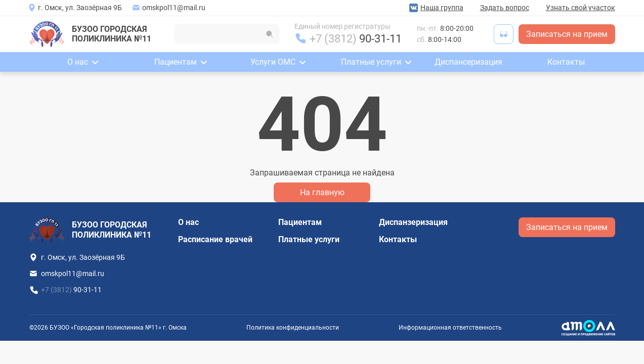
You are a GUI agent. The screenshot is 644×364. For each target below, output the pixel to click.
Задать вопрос (505, 8)
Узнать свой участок (581, 8)
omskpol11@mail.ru (174, 8)
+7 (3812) (356, 39)
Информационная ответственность (450, 328)
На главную (322, 192)
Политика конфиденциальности (293, 328)
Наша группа (442, 8)
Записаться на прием (567, 34)
